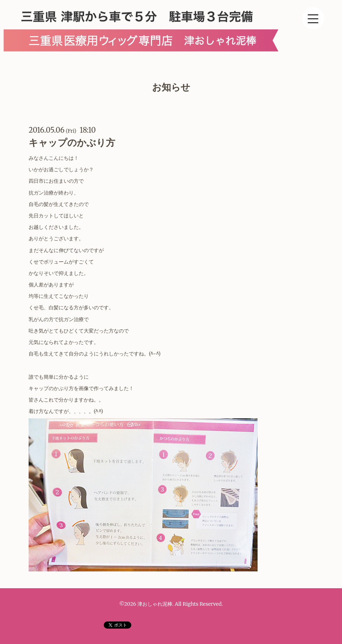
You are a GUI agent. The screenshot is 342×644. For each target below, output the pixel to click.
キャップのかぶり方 (72, 142)
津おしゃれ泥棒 (155, 604)
